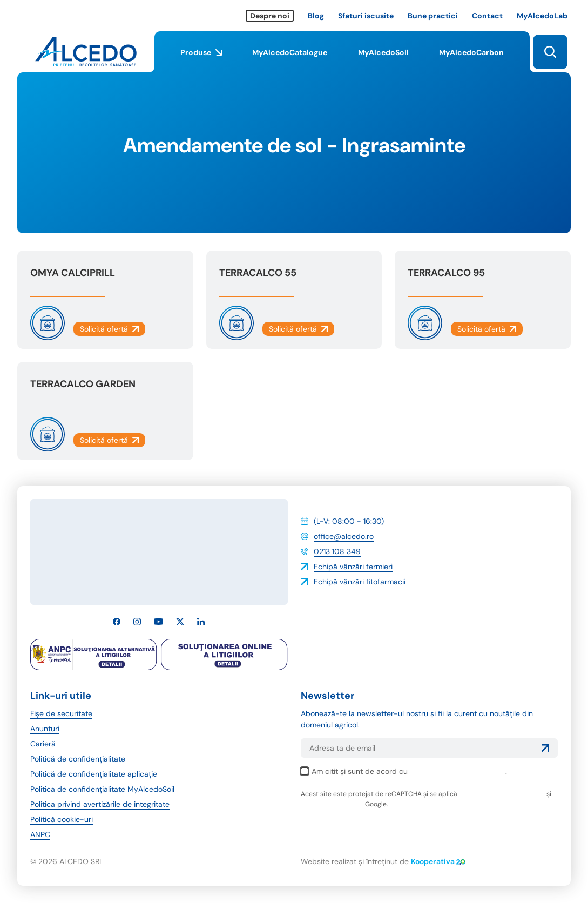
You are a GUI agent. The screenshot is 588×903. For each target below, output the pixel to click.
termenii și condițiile (332, 804)
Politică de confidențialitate (78, 759)
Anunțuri (45, 729)
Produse (201, 60)
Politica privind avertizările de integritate (100, 804)
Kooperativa (438, 861)
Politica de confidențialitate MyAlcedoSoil (102, 789)
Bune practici (433, 16)
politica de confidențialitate (458, 771)
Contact (487, 16)
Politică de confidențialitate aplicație (94, 774)
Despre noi (270, 16)
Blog (316, 16)
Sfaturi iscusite (366, 16)
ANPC (40, 834)
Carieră (43, 744)
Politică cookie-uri (62, 819)
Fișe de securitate (61, 713)
